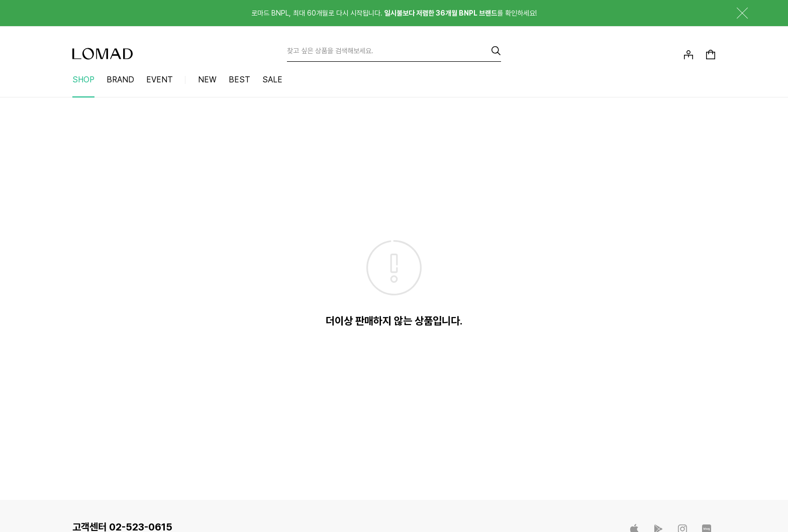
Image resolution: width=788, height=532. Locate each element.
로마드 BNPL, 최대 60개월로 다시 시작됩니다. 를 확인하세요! (394, 13)
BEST (239, 80)
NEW (207, 80)
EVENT (160, 80)
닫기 (735, 13)
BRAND (120, 80)
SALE (272, 80)
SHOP (83, 80)
